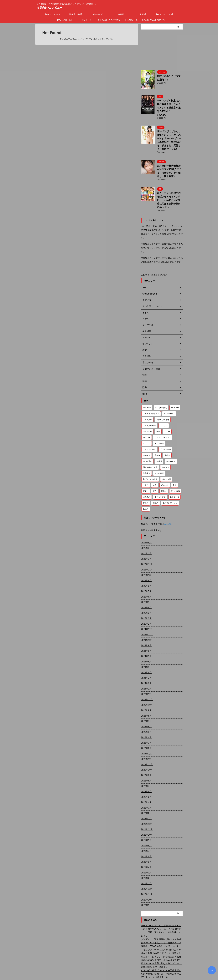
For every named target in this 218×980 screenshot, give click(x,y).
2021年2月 (146, 857)
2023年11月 (146, 678)
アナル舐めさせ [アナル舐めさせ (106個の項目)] (163, 399)
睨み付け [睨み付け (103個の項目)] (165, 464)
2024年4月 (146, 651)
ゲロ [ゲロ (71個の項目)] (158, 411)
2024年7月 (146, 635)
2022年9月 (146, 754)
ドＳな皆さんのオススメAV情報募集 (109, 20)
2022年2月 (146, 792)
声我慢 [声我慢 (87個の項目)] (159, 441)
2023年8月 (146, 695)
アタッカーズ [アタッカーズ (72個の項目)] (169, 393)
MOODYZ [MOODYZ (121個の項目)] (147, 387)
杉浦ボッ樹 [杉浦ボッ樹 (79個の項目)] (166, 458)
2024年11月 (146, 613)
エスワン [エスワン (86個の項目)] (164, 405)
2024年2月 (146, 662)
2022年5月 (146, 776)
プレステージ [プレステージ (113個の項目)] (165, 429)
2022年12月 (146, 738)
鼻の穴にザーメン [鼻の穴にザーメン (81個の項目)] (170, 482)
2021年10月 (146, 814)
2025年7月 (146, 570)
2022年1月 (146, 797)
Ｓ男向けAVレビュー (50, 8)
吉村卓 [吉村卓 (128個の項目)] (157, 435)
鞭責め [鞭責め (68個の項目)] (146, 482)
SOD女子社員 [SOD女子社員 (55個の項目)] (161, 387)
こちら (167, 503)
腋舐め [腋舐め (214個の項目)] (164, 470)
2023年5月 (146, 711)
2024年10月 (146, 619)
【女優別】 (120, 14)
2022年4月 (146, 781)
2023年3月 (146, 722)
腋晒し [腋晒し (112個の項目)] (146, 470)
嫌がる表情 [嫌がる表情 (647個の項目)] (171, 441)
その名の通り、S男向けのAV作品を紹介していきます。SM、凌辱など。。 (109, 967)
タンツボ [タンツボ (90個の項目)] (147, 423)
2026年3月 (146, 527)
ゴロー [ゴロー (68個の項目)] (167, 411)
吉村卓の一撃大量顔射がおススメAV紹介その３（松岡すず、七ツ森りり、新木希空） (170, 158)
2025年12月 (146, 543)
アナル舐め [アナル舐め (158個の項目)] (147, 399)
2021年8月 (146, 824)
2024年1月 (146, 668)
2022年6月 (146, 770)
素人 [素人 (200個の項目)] (174, 464)
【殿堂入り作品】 (76, 14)
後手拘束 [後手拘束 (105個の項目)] (147, 452)
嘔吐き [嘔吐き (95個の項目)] (167, 435)
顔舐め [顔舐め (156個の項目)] (156, 482)
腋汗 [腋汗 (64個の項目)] (155, 470)
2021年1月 (146, 862)
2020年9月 (146, 884)
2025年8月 (146, 565)
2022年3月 (146, 787)
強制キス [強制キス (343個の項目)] (165, 447)
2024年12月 (146, 608)
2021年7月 (146, 830)
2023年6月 (146, 705)
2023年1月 (146, 733)
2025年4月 (146, 586)
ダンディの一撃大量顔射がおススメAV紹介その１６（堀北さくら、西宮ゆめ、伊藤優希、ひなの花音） (162, 918)
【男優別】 (142, 14)
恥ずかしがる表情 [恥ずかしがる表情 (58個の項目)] (150, 458)
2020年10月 (146, 879)
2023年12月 (146, 673)
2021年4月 (146, 846)
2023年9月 (146, 689)
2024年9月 (146, 624)
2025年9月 (146, 559)
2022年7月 (146, 765)
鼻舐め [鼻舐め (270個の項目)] (146, 488)
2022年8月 (146, 760)
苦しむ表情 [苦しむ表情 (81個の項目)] (175, 470)
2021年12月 (146, 803)
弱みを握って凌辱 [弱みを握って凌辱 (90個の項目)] (150, 447)
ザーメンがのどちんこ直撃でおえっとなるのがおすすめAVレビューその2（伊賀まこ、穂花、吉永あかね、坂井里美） (161, 908)
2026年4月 (146, 521)
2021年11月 (146, 808)
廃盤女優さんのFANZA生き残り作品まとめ (153, 20)
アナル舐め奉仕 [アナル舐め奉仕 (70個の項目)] (149, 405)
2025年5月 (146, 581)
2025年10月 (146, 554)
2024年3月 (146, 657)
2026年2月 (146, 532)
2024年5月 (146, 646)
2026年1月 (146, 538)
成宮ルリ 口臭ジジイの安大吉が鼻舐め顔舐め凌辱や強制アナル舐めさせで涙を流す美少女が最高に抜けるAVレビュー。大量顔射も (161, 936)
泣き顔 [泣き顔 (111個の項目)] (146, 464)
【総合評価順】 (98, 14)
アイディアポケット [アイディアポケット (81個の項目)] (151, 393)
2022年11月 (146, 743)
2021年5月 (146, 841)
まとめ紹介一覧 (131, 20)
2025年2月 (146, 597)
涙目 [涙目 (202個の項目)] (155, 464)
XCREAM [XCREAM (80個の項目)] (175, 387)
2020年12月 (146, 868)
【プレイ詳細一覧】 (64, 20)
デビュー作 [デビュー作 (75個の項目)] (159, 423)
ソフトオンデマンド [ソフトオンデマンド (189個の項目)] (163, 417)
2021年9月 (146, 819)
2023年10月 (146, 684)
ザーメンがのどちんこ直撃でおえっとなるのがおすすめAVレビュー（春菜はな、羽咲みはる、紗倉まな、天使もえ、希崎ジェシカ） (170, 132)
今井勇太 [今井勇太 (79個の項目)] (147, 435)
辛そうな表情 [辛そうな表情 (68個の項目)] (160, 476)
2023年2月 (146, 727)
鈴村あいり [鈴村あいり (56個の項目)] (175, 476)
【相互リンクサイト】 (53, 14)
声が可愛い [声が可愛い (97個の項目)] (147, 441)
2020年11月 (146, 873)
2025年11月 (146, 549)
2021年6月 (146, 835)
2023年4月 (146, 716)
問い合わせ (87, 20)
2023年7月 (146, 700)
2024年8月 (146, 630)
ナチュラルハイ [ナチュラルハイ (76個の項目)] (149, 429)
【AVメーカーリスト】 (165, 14)
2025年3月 (146, 592)
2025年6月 (146, 576)
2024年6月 (146, 641)
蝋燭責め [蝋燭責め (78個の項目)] (147, 476)
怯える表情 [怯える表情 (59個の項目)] (159, 452)
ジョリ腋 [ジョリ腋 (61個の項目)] (147, 417)
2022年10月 (146, 749)
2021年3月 (146, 852)
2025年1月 (146, 603)
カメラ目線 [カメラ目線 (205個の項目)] (147, 411)
